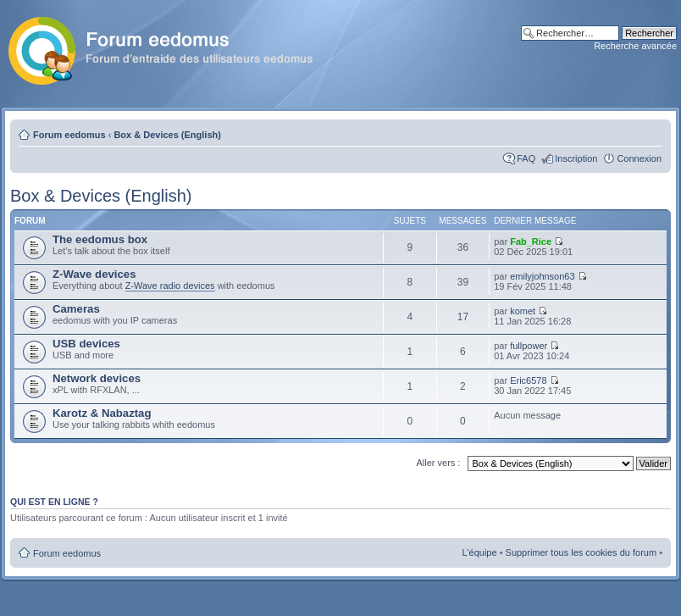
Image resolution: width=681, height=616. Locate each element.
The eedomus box (100, 239)
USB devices (86, 344)
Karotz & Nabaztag (102, 413)
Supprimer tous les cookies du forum (581, 552)
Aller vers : (438, 463)
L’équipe (480, 552)
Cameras (76, 309)
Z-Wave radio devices (170, 286)
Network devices (97, 378)
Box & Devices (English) (167, 135)
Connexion (639, 158)
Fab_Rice (531, 241)
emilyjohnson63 (542, 276)
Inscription (576, 158)
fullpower (529, 346)
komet (523, 311)
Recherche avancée (635, 46)
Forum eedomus (69, 135)
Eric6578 (528, 380)
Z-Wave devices (94, 274)
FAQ (526, 158)
